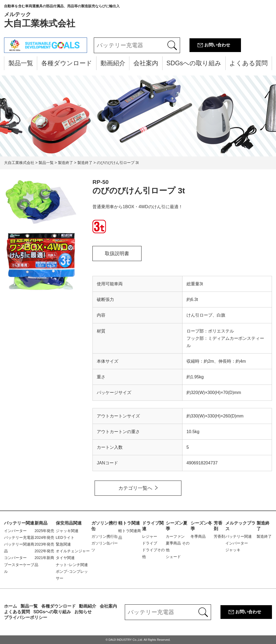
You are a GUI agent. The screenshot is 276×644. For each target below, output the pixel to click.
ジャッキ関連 (67, 531)
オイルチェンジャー (73, 551)
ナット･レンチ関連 (72, 565)
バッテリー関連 (19, 523)
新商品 (41, 523)
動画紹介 (113, 63)
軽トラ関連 (129, 523)
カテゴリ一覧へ (135, 488)
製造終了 (264, 536)
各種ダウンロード (67, 63)
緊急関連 (63, 544)
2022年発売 (44, 551)
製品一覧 (21, 63)
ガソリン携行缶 (105, 536)
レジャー (150, 536)
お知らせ (83, 612)
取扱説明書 (117, 254)
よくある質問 (249, 63)
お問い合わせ (217, 45)
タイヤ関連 (65, 558)
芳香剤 (219, 536)
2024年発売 (44, 537)
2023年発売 (44, 544)
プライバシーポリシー (26, 617)
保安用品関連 (69, 523)
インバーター (15, 531)
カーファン (175, 536)
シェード (173, 557)
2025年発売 (44, 531)
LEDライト (65, 537)
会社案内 (146, 63)
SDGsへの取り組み (194, 63)
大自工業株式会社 (62, 16)
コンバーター (15, 558)
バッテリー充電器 (19, 537)
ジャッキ (233, 550)
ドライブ (150, 543)
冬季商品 (198, 536)
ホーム (11, 606)
